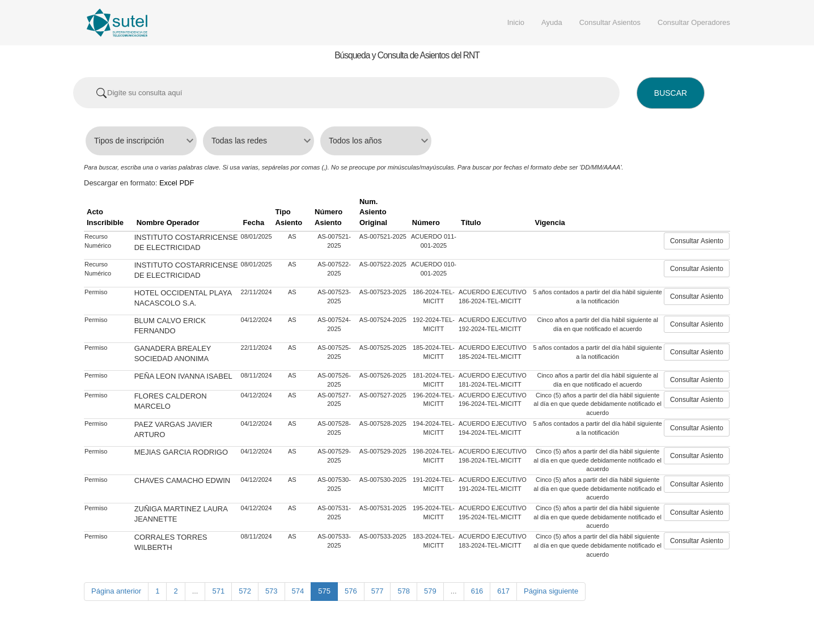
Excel (168, 183)
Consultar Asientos (610, 22)
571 (218, 591)
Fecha (254, 223)
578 (404, 591)
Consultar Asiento (697, 241)
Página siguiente (551, 591)
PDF (186, 183)
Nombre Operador (168, 223)
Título (471, 223)
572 (245, 591)
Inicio (516, 22)
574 (298, 591)
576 (351, 591)
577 (378, 591)
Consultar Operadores (694, 22)
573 (272, 591)
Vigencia (550, 223)
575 (324, 591)
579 (430, 591)
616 (477, 591)
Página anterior (116, 591)
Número (426, 223)
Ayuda (552, 22)
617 (503, 591)
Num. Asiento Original (373, 212)
